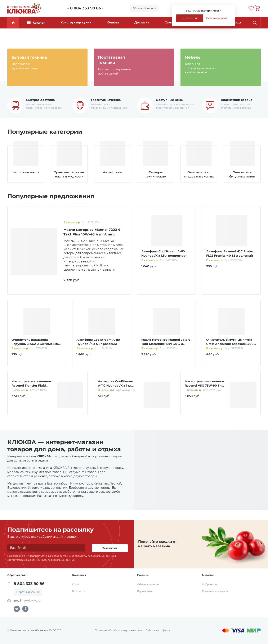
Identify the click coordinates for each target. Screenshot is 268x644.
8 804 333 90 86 (86, 8)
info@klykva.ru (31, 601)
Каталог (36, 22)
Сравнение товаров (215, 591)
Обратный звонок (144, 8)
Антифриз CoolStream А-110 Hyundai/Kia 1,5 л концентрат (164, 253)
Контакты (78, 591)
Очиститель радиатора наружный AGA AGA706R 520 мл (35, 344)
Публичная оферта (158, 630)
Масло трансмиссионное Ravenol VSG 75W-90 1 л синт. (204, 385)
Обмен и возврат (148, 584)
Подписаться (110, 548)
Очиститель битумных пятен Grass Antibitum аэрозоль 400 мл (230, 344)
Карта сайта (145, 591)
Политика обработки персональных (118, 630)
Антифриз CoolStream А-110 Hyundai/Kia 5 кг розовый (98, 342)
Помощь (235, 22)
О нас (76, 584)
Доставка (142, 22)
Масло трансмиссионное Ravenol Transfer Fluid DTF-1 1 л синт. (31, 385)
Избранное (209, 584)
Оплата (113, 22)
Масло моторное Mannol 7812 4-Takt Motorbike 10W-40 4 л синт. (166, 344)
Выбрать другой (217, 18)
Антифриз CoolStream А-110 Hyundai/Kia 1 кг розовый (116, 385)
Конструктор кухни (76, 22)
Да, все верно (190, 18)
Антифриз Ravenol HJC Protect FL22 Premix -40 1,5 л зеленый (231, 253)
